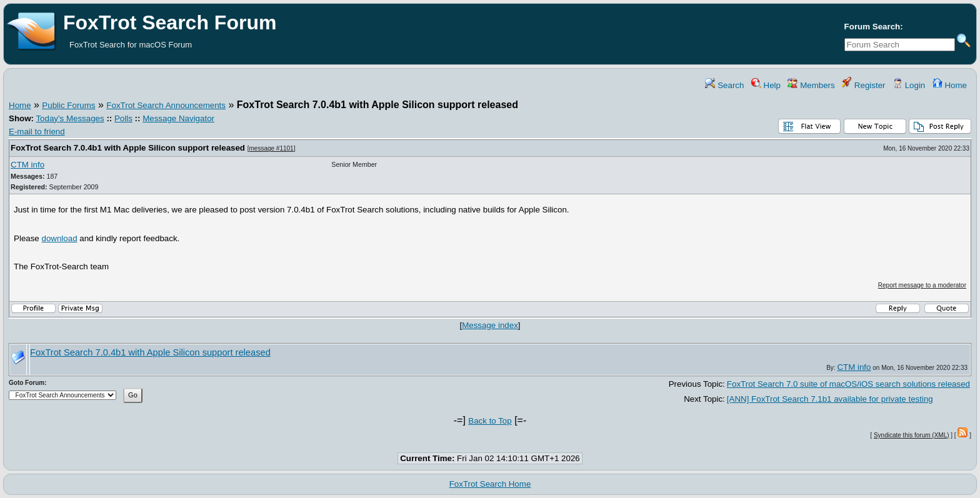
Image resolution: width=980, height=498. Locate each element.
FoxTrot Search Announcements (166, 105)
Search (724, 85)
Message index (490, 325)
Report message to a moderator (922, 285)
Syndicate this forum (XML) (912, 435)
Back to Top (490, 421)
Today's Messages (70, 118)
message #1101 (272, 148)
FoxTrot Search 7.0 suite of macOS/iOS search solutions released (848, 384)
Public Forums (68, 105)
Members (811, 85)
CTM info (27, 165)
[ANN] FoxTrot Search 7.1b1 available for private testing (830, 399)
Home (950, 85)
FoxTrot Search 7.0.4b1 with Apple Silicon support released (128, 148)
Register (863, 85)
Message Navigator (178, 118)
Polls (123, 118)
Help (766, 85)
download (60, 238)
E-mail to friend (37, 132)
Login (909, 85)
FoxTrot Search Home (490, 484)
